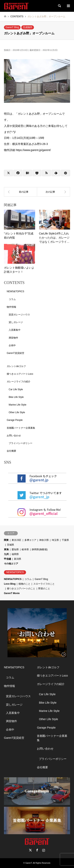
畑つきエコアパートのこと (21, 589)
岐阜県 (25, 549)
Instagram (44, 850)
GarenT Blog (12, 27)
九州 (6, 554)
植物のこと (24, 584)
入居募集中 (15, 330)
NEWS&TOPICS (15, 291)
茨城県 (10, 545)
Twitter (30, 850)
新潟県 (18, 559)
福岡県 (15, 554)
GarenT (29, 863)
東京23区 (16, 540)
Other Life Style (17, 412)
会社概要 (11, 451)
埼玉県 (55, 540)
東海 (6, 549)
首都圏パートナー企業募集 (21, 428)
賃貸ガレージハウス (19, 315)
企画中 (12, 345)
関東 (6, 540)
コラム (12, 299)
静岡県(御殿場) (40, 549)
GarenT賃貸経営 (15, 353)
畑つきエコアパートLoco (20, 374)
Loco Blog (10, 584)
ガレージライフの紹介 (19, 382)
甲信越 (7, 559)
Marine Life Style (17, 405)
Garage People (15, 420)
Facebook (37, 850)
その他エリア (11, 564)
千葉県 (65, 540)
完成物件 (28, 27)
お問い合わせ (14, 436)
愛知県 (15, 549)
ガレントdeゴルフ (16, 366)
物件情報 (11, 307)
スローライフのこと (44, 584)
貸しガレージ (16, 322)
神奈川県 (44, 540)
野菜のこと (44, 589)
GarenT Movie (12, 593)
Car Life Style (16, 389)
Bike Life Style (16, 397)
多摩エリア (30, 540)
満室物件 (13, 338)
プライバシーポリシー (21, 443)
